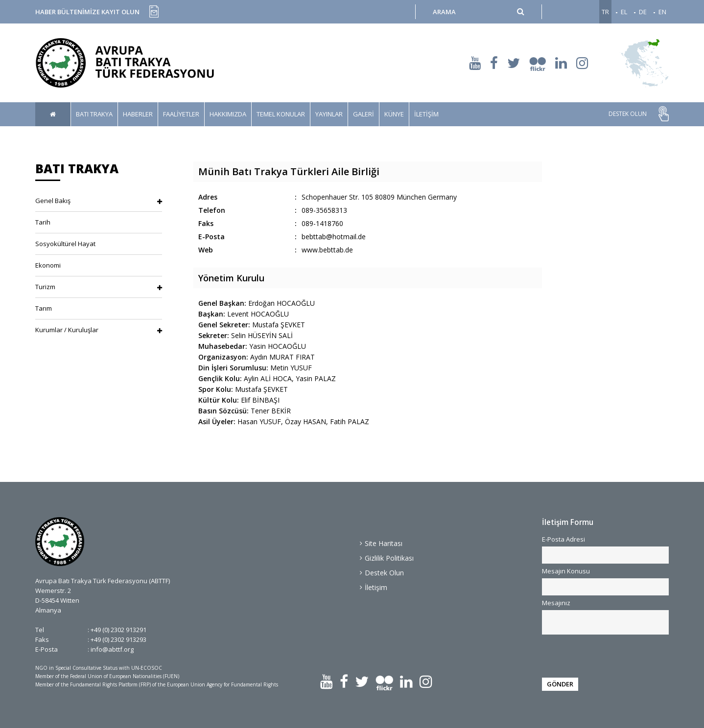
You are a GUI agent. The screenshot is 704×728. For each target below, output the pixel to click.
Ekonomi (48, 265)
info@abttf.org (112, 649)
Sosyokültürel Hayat (65, 244)
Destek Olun (384, 573)
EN (662, 12)
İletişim (376, 587)
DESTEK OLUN (628, 114)
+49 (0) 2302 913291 (118, 630)
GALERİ (364, 114)
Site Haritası (384, 543)
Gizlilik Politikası (389, 558)
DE (643, 12)
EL (624, 12)
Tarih (43, 222)
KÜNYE (394, 114)
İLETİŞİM (426, 114)
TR (605, 12)
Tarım (44, 308)
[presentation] (601, 655)
